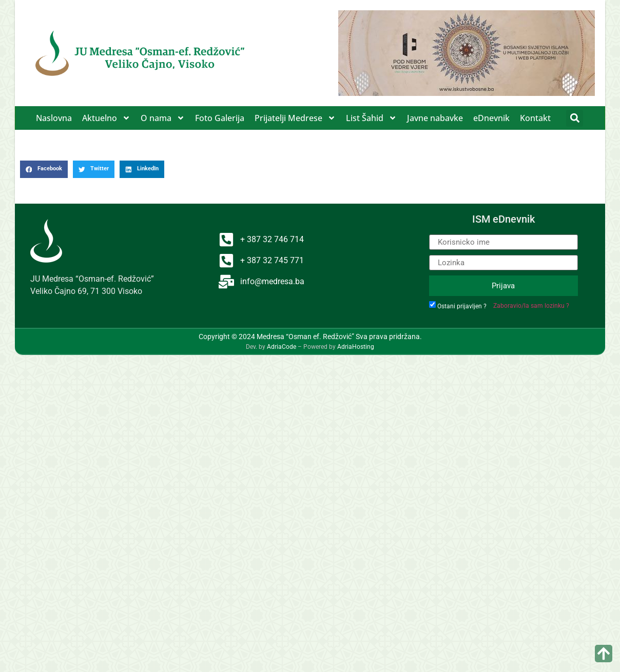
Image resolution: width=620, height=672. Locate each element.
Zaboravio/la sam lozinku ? (531, 306)
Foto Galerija (220, 118)
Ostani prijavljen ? (462, 306)
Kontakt (535, 118)
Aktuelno (106, 118)
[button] (575, 118)
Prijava (503, 286)
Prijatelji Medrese (295, 118)
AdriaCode (282, 347)
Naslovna (54, 118)
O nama (163, 118)
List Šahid (371, 118)
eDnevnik (491, 118)
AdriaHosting (356, 347)
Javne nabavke (435, 118)
